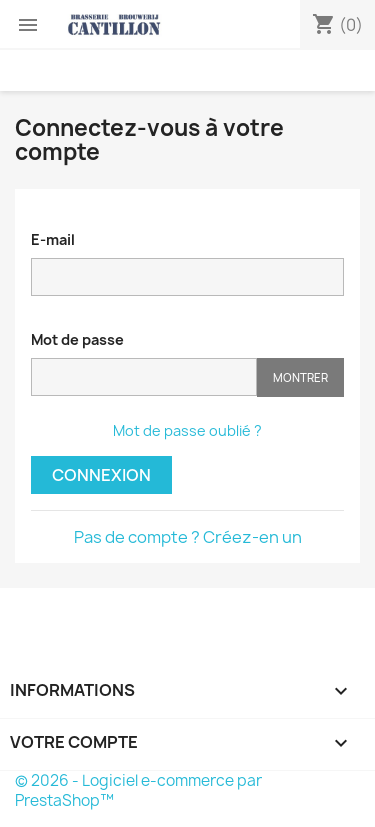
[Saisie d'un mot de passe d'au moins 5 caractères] (144, 377)
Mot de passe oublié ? (187, 430)
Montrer (300, 377)
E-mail (53, 239)
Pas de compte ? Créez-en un (188, 537)
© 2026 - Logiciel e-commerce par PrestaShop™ (138, 790)
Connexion (101, 475)
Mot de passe (77, 339)
